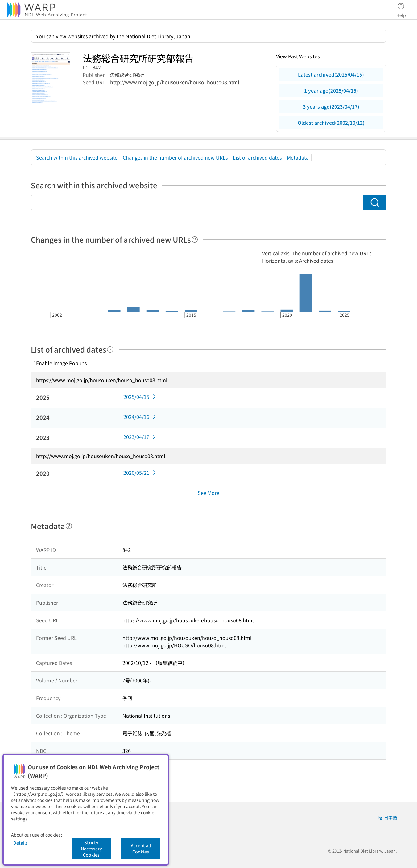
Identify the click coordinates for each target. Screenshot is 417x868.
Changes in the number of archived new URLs (175, 157)
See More (208, 493)
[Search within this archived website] (197, 202)
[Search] (375, 202)
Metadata (298, 157)
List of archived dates (257, 157)
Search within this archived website (77, 157)
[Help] (195, 240)
